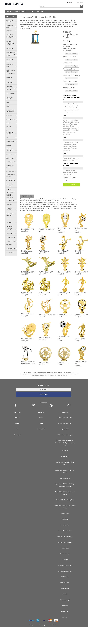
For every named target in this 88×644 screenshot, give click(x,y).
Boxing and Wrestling (10, 82)
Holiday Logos (65, 457)
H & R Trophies (14, 4)
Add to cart (71, 185)
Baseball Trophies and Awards (12, 43)
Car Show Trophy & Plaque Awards (12, 88)
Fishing (12, 127)
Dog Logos (65, 617)
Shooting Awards (12, 209)
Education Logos (65, 548)
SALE (31, 11)
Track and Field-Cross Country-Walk (65, 500)
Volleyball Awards (12, 253)
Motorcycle (12, 171)
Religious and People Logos (65, 423)
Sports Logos (65, 429)
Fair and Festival (12, 120)
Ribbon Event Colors (65, 525)
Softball (12, 223)
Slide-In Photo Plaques (11, 214)
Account (69, 3)
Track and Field (12, 241)
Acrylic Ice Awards (12, 26)
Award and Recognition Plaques (12, 36)
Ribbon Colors (65, 519)
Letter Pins (12, 154)
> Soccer (23, 17)
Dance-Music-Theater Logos (65, 565)
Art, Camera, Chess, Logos (65, 571)
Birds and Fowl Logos (65, 600)
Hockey (9, 145)
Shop (9, 11)
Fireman (12, 123)
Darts (8, 106)
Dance (8, 102)
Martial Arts (12, 158)
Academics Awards (12, 21)
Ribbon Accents (65, 514)
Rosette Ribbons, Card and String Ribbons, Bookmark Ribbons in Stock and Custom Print (12, 195)
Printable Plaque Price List (65, 531)
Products (10, 17)
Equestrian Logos (65, 588)
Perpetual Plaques (10, 185)
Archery (12, 31)
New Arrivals (20, 11)
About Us (17, 418)
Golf (12, 138)
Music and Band (11, 180)
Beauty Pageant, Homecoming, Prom (12, 54)
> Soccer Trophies (32, 17)
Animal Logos (65, 606)
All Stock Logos (65, 611)
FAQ (17, 429)
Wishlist (41, 418)
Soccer (12, 219)
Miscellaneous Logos (65, 554)
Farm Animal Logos (65, 583)
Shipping (9, 204)
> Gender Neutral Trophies (47, 17)
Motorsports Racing (12, 176)
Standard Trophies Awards (12, 228)
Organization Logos (65, 478)
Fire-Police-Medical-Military (65, 542)
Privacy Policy (17, 435)
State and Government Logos (65, 435)
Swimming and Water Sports (65, 418)
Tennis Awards (11, 237)
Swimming (12, 234)
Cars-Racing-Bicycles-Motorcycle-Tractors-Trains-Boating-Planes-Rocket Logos (65, 443)
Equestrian (12, 115)
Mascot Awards (12, 163)
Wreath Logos (65, 451)
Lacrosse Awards (12, 150)
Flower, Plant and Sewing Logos (65, 537)
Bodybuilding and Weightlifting (11, 72)
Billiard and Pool (12, 60)
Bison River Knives (12, 66)
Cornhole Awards (9, 98)
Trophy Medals (12, 249)
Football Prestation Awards (12, 132)
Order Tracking (41, 429)
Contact (41, 11)
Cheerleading (11, 93)
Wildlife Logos (65, 577)
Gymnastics (12, 141)
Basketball (12, 49)
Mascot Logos (65, 560)
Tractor (12, 245)
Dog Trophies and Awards (12, 111)
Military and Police (10, 167)
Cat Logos (65, 594)
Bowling (9, 77)
